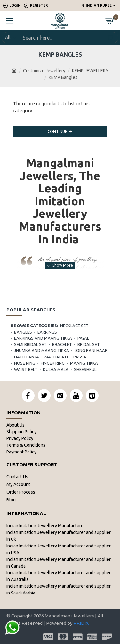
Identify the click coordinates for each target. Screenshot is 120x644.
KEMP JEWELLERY (90, 71)
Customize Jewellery (44, 71)
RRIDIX (81, 623)
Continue (57, 132)
